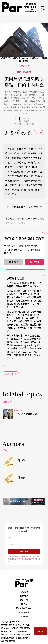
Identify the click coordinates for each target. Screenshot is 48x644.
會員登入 (14, 262)
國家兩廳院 (24, 612)
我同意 (40, 631)
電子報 (24, 604)
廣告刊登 (24, 600)
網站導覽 (24, 616)
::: (37, 4)
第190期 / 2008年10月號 (24, 124)
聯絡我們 (24, 596)
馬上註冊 (34, 262)
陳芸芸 (30, 118)
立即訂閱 (24, 551)
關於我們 (24, 592)
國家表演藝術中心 (24, 608)
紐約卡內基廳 (11, 374)
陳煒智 (23, 118)
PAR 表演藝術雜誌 (24, 583)
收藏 (40, 133)
